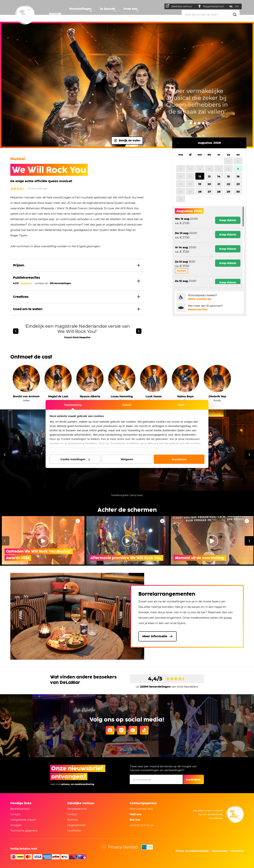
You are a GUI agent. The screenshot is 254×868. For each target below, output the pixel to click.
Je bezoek (113, 14)
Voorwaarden (220, 851)
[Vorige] (16, 331)
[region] (209, 245)
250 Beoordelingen (29, 189)
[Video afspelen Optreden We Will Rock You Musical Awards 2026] (43, 541)
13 (209, 176)
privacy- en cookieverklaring (78, 784)
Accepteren (179, 459)
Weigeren (127, 459)
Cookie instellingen (75, 459)
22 (228, 184)
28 (219, 192)
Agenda (55, 14)
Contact (15, 814)
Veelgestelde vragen (23, 820)
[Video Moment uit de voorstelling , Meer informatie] (247, 521)
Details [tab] (127, 405)
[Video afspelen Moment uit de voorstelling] (212, 541)
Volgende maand (241, 143)
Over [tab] (181, 405)
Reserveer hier (198, 309)
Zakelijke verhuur (181, 6)
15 (228, 176)
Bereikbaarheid (20, 809)
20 (209, 184)
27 (209, 192)
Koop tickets (228, 220)
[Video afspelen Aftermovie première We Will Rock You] (128, 541)
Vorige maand (178, 143)
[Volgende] (139, 331)
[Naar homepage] (25, 15)
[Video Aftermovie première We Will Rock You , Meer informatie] (162, 521)
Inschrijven (193, 780)
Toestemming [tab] (73, 405)
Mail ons (136, 814)
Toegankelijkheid (215, 6)
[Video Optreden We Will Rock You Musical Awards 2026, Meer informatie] (78, 521)
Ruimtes (73, 820)
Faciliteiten (74, 831)
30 (238, 192)
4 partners (117, 448)
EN (239, 6)
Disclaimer (237, 851)
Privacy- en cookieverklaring (180, 448)
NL (233, 6)
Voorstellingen (83, 14)
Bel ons (135, 820)
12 (200, 176)
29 (228, 192)
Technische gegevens (24, 831)
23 (238, 184)
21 (219, 184)
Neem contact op (199, 299)
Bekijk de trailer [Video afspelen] (127, 141)
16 (238, 176)
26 (200, 192)
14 (219, 176)
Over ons (138, 14)
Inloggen (16, 825)
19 (200, 184)
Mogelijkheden (77, 825)
